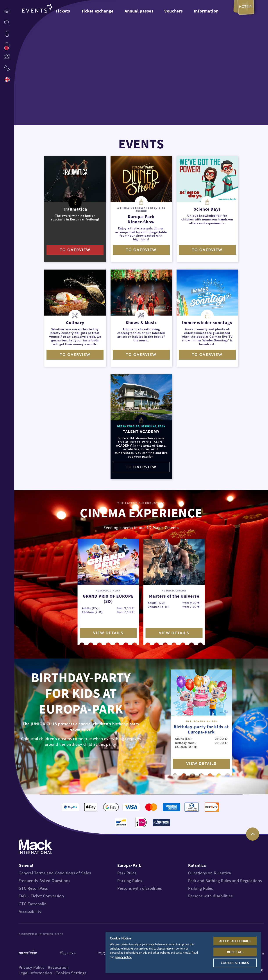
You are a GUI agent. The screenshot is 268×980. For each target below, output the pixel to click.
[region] (183, 952)
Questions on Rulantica (210, 873)
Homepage (7, 11)
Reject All (235, 952)
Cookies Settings (71, 973)
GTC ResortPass (33, 888)
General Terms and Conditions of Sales (55, 873)
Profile (7, 34)
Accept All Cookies (235, 941)
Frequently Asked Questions (44, 881)
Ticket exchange (97, 11)
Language (7, 80)
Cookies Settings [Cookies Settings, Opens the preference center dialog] (235, 963)
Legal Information (35, 973)
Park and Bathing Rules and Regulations (225, 881)
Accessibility (30, 912)
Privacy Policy (32, 968)
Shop (7, 45)
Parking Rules (130, 881)
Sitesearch (7, 22)
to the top (253, 834)
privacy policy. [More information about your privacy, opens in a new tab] (123, 957)
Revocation (58, 968)
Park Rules (127, 873)
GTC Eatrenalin (33, 904)
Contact (7, 68)
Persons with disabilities (140, 888)
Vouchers (7, 57)
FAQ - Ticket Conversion (41, 896)
